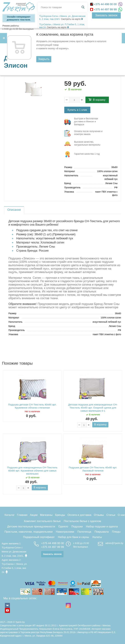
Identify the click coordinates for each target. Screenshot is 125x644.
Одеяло (63, 527)
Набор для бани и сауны (73, 537)
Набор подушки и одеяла (102, 527)
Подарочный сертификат (39, 537)
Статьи (111, 515)
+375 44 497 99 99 (104, 10)
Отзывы (99, 515)
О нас (121, 515)
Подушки (77, 527)
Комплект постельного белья (42, 521)
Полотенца (84, 532)
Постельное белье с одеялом (82, 521)
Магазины (46, 515)
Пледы (116, 532)
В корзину (99, 100)
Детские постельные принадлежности (31, 527)
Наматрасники (65, 532)
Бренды (60, 515)
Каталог (10, 515)
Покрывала (101, 532)
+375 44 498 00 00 (104, 4)
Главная (22, 515)
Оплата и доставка (79, 515)
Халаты (97, 537)
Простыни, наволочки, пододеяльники (29, 532)
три (85, 122)
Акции (34, 515)
